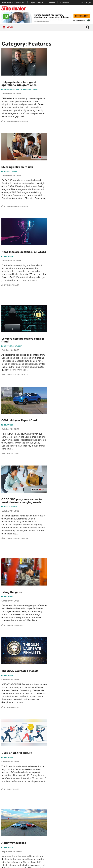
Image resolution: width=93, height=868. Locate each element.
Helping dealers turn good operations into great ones (66, 52)
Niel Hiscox (84, 815)
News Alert (37, 828)
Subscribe (64, 2)
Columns (36, 815)
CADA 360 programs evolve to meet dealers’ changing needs (68, 309)
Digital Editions (36, 2)
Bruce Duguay (70, 840)
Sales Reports (54, 815)
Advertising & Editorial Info (13, 2)
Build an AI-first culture (63, 467)
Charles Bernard (67, 824)
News (35, 823)
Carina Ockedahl (61, 404)
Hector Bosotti (70, 829)
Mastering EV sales (61, 571)
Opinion (36, 832)
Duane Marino (85, 829)
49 (73, 682)
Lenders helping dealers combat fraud (69, 214)
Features (55, 162)
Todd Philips (84, 834)
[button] (10, 28)
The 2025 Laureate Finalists (66, 418)
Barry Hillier (60, 191)
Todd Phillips (60, 454)
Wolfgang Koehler (83, 820)
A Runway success (60, 524)
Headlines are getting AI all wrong (66, 156)
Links (4, 823)
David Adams (69, 815)
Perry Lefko (59, 610)
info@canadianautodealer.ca (64, 799)
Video (50, 829)
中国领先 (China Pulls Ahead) (67, 623)
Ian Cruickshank (69, 835)
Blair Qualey (84, 838)
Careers (51, 2)
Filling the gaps (58, 368)
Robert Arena (69, 819)
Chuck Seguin (85, 842)
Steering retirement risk (64, 102)
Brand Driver (57, 107)
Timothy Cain (60, 295)
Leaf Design (65, 864)
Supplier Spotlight (76, 57)
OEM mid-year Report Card (66, 261)
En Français (86, 2)
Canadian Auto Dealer (64, 89)
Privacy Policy (47, 861)
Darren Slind (84, 847)
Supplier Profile (58, 57)
